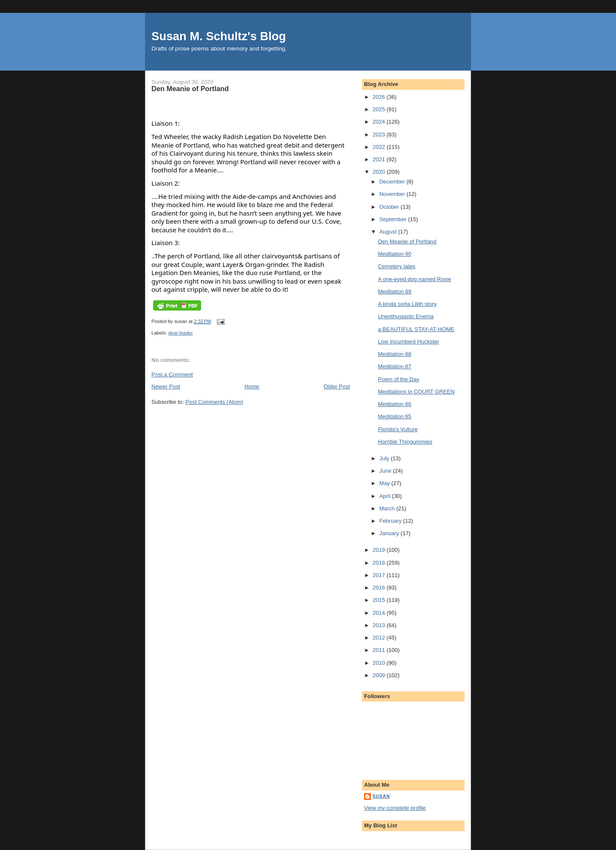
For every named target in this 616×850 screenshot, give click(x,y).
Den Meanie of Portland (407, 241)
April (386, 496)
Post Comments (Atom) (215, 402)
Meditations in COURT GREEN (416, 392)
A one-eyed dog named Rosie (414, 279)
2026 (380, 97)
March (388, 508)
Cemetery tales (396, 266)
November (393, 194)
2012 (380, 638)
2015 (380, 600)
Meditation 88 (394, 354)
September (394, 219)
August (389, 232)
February (391, 521)
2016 (380, 588)
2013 (380, 625)
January (390, 533)
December (393, 182)
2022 (380, 147)
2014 (380, 613)
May (385, 483)
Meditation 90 (394, 254)
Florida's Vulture (398, 429)
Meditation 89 (394, 292)
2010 (380, 663)
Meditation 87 (394, 366)
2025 (380, 109)
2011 (380, 650)
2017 (380, 575)
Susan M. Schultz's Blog (219, 36)
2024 (380, 122)
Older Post (337, 386)
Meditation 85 (394, 416)
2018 (380, 563)
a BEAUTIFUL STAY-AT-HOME (416, 329)
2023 (380, 135)
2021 (380, 159)
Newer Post (166, 386)
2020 (380, 172)
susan (381, 796)
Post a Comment (172, 375)
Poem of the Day (398, 379)
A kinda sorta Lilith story (407, 304)
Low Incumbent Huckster (408, 342)
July (385, 458)
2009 (380, 675)
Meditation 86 (394, 404)
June (386, 471)
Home (252, 386)
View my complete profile (395, 808)
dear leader (181, 333)
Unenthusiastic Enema (406, 316)
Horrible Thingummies (405, 442)
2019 (380, 550)
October (390, 207)
